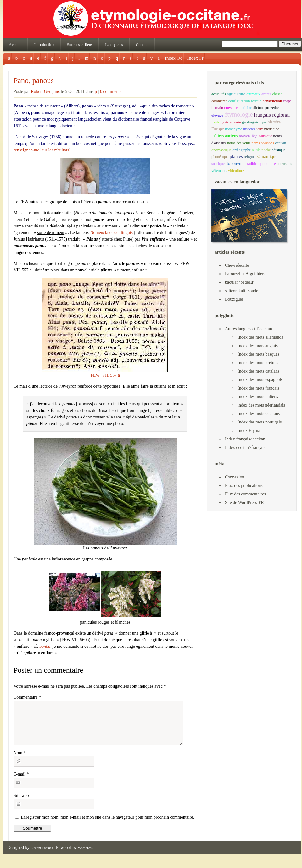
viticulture (236, 171)
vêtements (219, 171)
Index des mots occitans (259, 414)
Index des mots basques (258, 354)
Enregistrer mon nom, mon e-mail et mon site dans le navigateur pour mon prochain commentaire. (108, 825)
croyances (232, 108)
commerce (219, 101)
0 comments (111, 92)
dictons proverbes (267, 108)
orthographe (242, 150)
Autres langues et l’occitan (249, 329)
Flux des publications (244, 486)
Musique (265, 136)
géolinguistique (254, 122)
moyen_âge (248, 136)
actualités (219, 94)
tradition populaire (261, 164)
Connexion (235, 477)
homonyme (233, 129)
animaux (253, 94)
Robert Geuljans (45, 92)
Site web (21, 803)
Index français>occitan (245, 439)
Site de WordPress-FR (244, 502)
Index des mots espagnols (260, 380)
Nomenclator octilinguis (111, 233)
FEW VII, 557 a (105, 328)
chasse (277, 94)
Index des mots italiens (258, 397)
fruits (215, 122)
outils (256, 150)
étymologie (238, 114)
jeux (260, 129)
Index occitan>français (245, 448)
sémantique (267, 156)
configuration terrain (245, 101)
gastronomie (231, 122)
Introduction (44, 44)
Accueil (15, 44)
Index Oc (173, 58)
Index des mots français (258, 388)
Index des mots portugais (260, 422)
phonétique (220, 157)
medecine (271, 129)
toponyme (236, 163)
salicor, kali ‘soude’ (242, 291)
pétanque (279, 150)
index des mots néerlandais (261, 405)
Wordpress (85, 855)
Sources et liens (80, 44)
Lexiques (114, 44)
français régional (272, 115)
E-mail (21, 782)
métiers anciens (225, 136)
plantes (236, 156)
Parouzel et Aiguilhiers (245, 274)
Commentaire (27, 697)
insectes (249, 129)
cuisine (246, 108)
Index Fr (195, 58)
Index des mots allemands (260, 337)
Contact (142, 44)
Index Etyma (249, 431)
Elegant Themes (42, 855)
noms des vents (239, 143)
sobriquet (218, 164)
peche (266, 150)
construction (272, 101)
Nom (20, 760)
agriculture (236, 94)
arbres (266, 94)
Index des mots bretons (258, 363)
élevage (217, 115)
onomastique (221, 150)
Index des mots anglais (258, 346)
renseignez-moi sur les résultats (41, 150)
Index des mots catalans (258, 371)
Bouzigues (234, 299)
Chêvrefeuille (237, 265)
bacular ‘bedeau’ (240, 282)
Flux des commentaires (245, 494)
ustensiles (284, 164)
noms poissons (263, 143)
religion (250, 157)
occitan (280, 143)
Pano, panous (34, 80)
